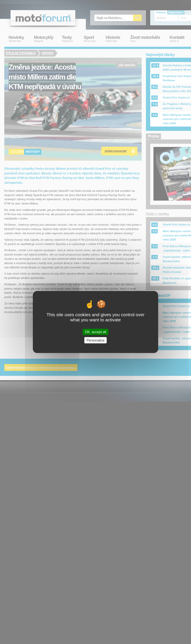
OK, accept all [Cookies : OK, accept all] (95, 332)
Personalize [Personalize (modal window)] (95, 340)
